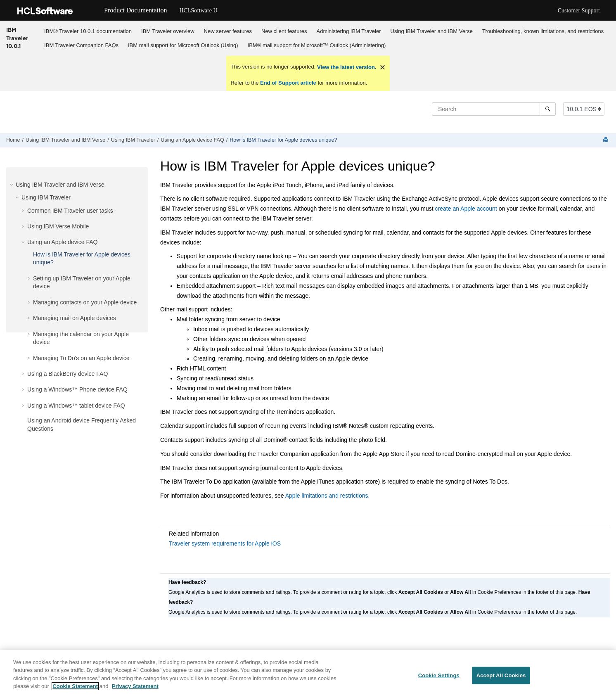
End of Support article (288, 83)
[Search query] (494, 109)
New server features (228, 31)
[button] (12, 185)
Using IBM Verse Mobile (58, 226)
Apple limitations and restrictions (327, 496)
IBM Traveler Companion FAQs (81, 45)
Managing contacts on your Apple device (85, 302)
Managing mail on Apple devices (75, 318)
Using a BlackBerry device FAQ (68, 374)
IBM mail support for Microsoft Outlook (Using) (183, 45)
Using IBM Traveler (133, 140)
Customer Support (579, 11)
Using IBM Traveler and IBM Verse (432, 31)
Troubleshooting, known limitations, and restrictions (543, 31)
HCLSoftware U (198, 11)
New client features (284, 31)
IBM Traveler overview (168, 31)
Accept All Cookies (501, 679)
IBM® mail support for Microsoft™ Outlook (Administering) (317, 45)
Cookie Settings (439, 679)
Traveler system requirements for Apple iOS (225, 543)
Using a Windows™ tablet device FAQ (76, 406)
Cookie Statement (75, 690)
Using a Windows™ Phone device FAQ (77, 389)
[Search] (548, 109)
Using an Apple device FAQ (192, 140)
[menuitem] (88, 31)
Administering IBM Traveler (349, 31)
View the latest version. (346, 67)
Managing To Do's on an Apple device (81, 358)
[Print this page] (607, 140)
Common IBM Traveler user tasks (70, 211)
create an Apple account (466, 209)
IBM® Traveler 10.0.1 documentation (88, 31)
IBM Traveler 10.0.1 (17, 38)
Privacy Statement (135, 690)
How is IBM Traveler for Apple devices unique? (283, 140)
